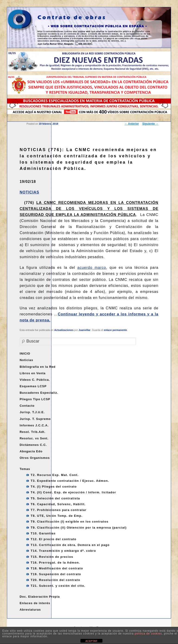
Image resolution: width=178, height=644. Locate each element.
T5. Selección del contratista (55, 498)
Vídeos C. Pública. (35, 380)
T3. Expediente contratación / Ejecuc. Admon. (70, 481)
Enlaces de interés (35, 603)
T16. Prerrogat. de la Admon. (55, 563)
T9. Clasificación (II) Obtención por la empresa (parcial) (79, 528)
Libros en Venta (33, 373)
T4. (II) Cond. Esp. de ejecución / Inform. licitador (73, 492)
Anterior (132, 124)
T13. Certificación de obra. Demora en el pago (70, 545)
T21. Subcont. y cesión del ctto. (58, 586)
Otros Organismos (35, 458)
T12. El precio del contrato (54, 539)
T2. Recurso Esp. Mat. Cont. (55, 475)
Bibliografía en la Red (38, 367)
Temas (25, 469)
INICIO (25, 354)
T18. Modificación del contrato (57, 568)
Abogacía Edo (31, 451)
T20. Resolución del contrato (55, 580)
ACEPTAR (91, 641)
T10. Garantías (43, 533)
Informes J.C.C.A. (34, 425)
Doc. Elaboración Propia (40, 597)
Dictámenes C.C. (33, 445)
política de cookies (148, 634)
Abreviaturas (30, 610)
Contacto (27, 406)
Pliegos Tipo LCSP (35, 399)
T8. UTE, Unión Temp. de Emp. (57, 516)
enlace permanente (115, 330)
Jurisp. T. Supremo (35, 419)
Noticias (27, 360)
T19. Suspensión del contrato (56, 574)
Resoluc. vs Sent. (34, 438)
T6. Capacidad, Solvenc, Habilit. (58, 504)
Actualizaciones (64, 330)
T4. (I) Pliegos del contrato (54, 487)
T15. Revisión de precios (52, 557)
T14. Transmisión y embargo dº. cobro (63, 551)
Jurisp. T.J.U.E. (32, 412)
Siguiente (150, 124)
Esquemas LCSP (33, 386)
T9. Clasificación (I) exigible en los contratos (70, 522)
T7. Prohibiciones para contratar (59, 510)
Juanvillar (84, 330)
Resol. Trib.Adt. (33, 432)
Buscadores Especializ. (39, 393)
